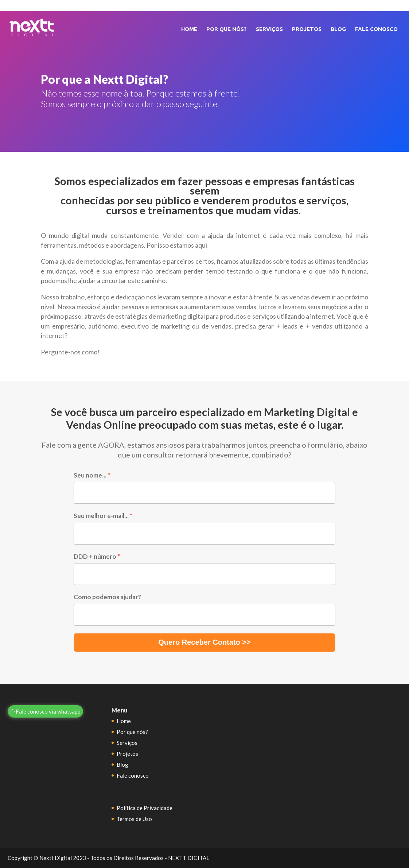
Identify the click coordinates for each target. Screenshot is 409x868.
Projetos (307, 29)
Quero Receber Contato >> (204, 642)
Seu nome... (90, 475)
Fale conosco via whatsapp (45, 711)
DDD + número (95, 556)
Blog (338, 29)
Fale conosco (376, 29)
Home (189, 29)
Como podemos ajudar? (107, 597)
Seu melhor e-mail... (101, 516)
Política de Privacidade (145, 808)
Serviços (269, 29)
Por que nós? (227, 29)
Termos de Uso (134, 819)
